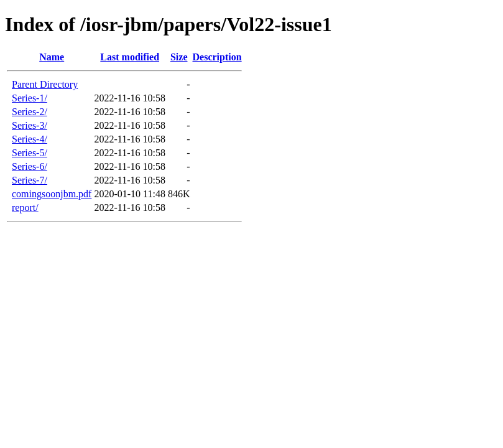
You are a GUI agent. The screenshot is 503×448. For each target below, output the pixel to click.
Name (52, 57)
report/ (25, 208)
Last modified (130, 57)
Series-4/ (30, 139)
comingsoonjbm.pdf (52, 194)
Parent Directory (45, 84)
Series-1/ (30, 98)
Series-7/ (30, 180)
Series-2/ (30, 112)
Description (217, 57)
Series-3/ (30, 125)
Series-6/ (30, 166)
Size (179, 57)
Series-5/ (30, 153)
